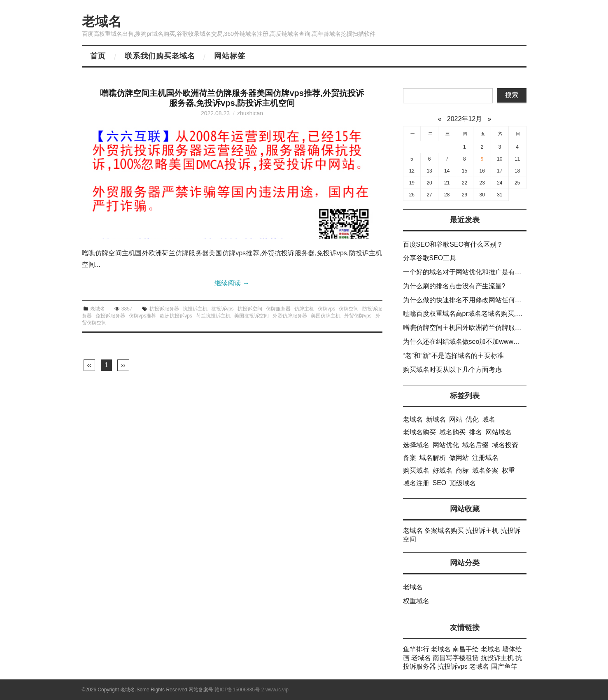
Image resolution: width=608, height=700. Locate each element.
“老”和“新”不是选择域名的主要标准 (453, 356)
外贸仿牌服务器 (290, 316)
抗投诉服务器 (164, 309)
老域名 (102, 21)
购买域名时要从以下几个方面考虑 (452, 370)
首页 (98, 56)
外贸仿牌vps (358, 316)
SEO (440, 483)
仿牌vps (327, 309)
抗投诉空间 (250, 309)
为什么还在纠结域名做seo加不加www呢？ (465, 342)
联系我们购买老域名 (160, 56)
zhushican (250, 113)
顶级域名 (463, 483)
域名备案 (485, 470)
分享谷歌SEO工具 (430, 258)
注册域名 (485, 458)
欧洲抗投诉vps (176, 316)
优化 (472, 419)
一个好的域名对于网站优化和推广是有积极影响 (472, 272)
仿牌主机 (304, 309)
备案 (410, 458)
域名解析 (433, 458)
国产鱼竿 (504, 666)
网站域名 (499, 432)
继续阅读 (232, 283)
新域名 (436, 419)
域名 (489, 419)
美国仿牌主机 (326, 316)
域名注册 (416, 483)
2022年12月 (465, 119)
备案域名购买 (444, 531)
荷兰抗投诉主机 (213, 316)
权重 (508, 470)
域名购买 (452, 432)
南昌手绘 (466, 649)
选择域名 (416, 445)
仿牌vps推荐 (143, 316)
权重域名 (416, 601)
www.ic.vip (277, 690)
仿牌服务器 (278, 309)
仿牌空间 (349, 309)
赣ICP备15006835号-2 (239, 690)
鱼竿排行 (416, 649)
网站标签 (230, 56)
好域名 (443, 470)
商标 (462, 470)
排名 (475, 432)
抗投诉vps (222, 309)
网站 (456, 419)
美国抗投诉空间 (252, 316)
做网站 (459, 458)
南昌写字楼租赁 (456, 658)
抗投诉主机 (195, 309)
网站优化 (446, 445)
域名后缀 (475, 445)
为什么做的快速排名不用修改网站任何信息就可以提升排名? (490, 300)
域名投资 (505, 445)
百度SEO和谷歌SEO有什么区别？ (453, 244)
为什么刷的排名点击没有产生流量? (454, 286)
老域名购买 (419, 432)
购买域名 (416, 470)
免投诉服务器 (110, 316)
